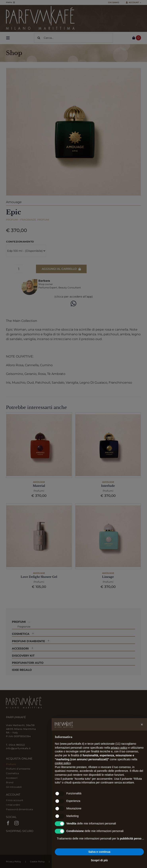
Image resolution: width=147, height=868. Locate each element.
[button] (142, 724)
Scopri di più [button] (99, 860)
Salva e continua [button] (99, 852)
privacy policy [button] (119, 748)
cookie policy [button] (63, 763)
